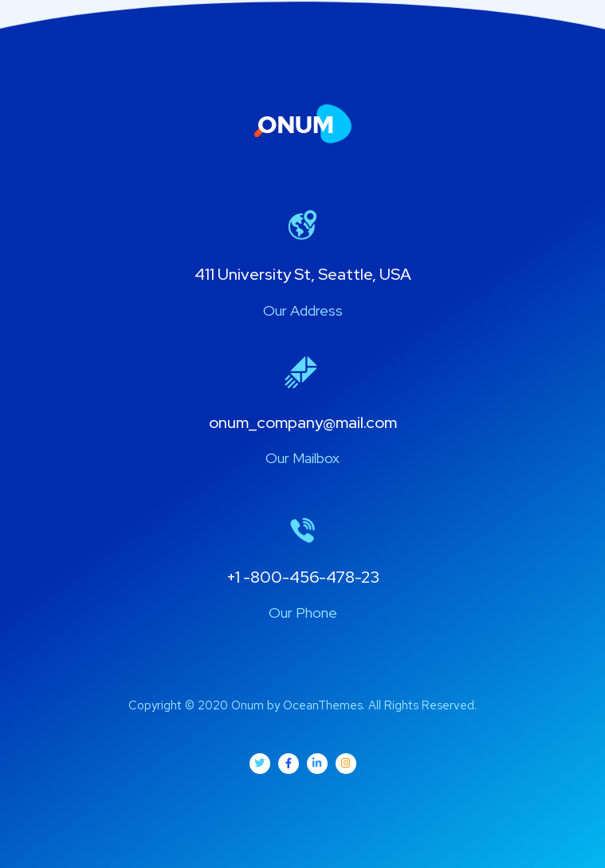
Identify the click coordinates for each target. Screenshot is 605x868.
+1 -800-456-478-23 (303, 577)
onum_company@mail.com (303, 422)
